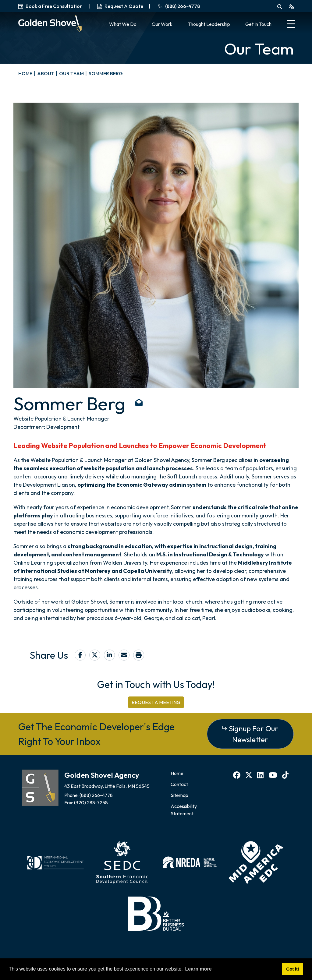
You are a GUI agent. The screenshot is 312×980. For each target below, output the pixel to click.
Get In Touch (258, 24)
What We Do (123, 24)
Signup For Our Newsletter (253, 734)
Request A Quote (120, 6)
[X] (250, 775)
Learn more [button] (198, 969)
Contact (179, 784)
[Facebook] (238, 775)
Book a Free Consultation (50, 6)
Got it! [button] (292, 969)
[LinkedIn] (261, 775)
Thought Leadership (209, 24)
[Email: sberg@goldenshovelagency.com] (139, 404)
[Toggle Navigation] (291, 25)
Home (177, 773)
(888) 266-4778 (97, 795)
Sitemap (179, 795)
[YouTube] (274, 775)
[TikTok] (286, 775)
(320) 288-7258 (91, 802)
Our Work (162, 24)
